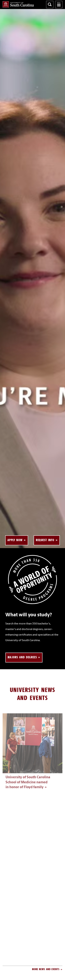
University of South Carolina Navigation (59, 5)
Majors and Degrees (22, 657)
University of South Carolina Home (18, 4)
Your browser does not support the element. (32, 279)
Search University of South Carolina (50, 5)
